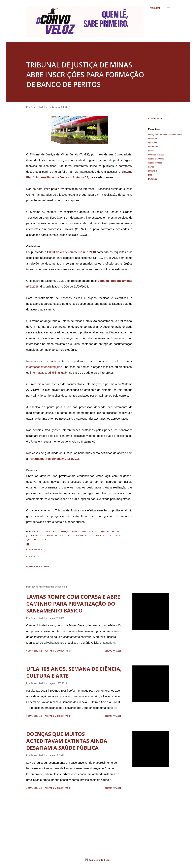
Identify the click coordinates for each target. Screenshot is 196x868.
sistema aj (153, 171)
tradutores (153, 179)
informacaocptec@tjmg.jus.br (45, 367)
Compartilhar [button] (156, 118)
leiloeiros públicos (156, 155)
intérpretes (153, 147)
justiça (151, 151)
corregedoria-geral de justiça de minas (165, 135)
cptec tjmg (153, 143)
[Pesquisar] (155, 8)
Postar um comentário (38, 566)
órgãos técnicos (155, 163)
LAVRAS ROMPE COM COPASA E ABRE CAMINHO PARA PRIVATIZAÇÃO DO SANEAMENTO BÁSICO (73, 604)
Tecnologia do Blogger (98, 860)
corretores (153, 139)
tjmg (150, 175)
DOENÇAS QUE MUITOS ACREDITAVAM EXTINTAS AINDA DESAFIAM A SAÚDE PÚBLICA (67, 741)
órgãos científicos (156, 159)
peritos (151, 167)
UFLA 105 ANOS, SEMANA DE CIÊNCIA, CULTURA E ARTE (74, 672)
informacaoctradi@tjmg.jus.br (49, 373)
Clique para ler (113, 651)
